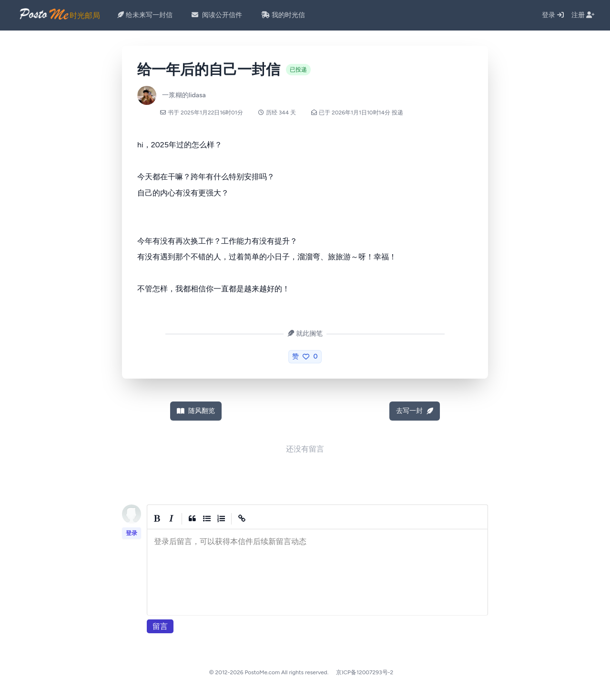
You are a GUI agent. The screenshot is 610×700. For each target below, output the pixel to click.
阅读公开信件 (217, 15)
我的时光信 (283, 15)
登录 (553, 15)
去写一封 (415, 411)
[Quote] (193, 519)
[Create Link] (242, 519)
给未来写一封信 (145, 15)
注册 (583, 15)
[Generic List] (207, 519)
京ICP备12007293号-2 (365, 672)
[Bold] (157, 519)
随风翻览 (196, 411)
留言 (160, 626)
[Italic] (172, 519)
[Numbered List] (221, 519)
